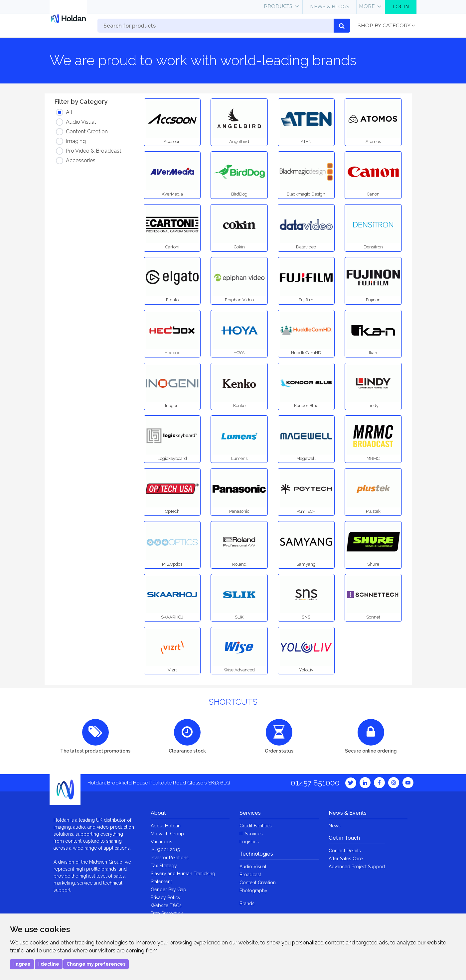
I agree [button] (22, 964)
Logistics (249, 842)
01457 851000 (315, 783)
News (335, 826)
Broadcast (250, 875)
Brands (247, 904)
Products (278, 6)
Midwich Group (167, 834)
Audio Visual (253, 867)
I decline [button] (49, 964)
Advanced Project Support (357, 867)
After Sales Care (346, 859)
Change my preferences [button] (96, 964)
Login (401, 7)
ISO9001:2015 (165, 850)
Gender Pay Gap (168, 890)
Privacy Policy (166, 898)
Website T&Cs (166, 906)
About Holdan (166, 826)
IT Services (251, 834)
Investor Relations (170, 858)
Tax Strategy (164, 866)
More (367, 6)
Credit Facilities (256, 826)
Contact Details (345, 851)
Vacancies (161, 842)
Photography (253, 891)
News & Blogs (330, 7)
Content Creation (258, 883)
